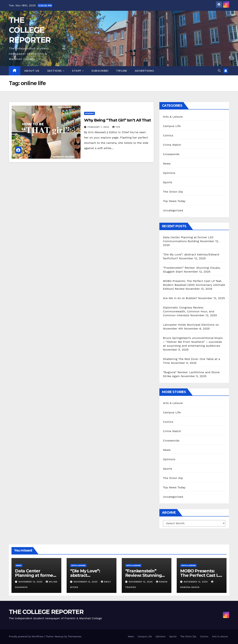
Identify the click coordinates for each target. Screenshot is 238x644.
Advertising (144, 71)
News (167, 164)
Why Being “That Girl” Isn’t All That (117, 120)
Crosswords (171, 154)
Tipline (122, 71)
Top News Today (174, 201)
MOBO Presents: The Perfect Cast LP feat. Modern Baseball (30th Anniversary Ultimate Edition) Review (194, 285)
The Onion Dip (173, 192)
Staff (77, 71)
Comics (168, 135)
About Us (32, 71)
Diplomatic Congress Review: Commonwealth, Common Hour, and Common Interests (189, 311)
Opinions (89, 113)
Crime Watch (172, 145)
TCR (116, 127)
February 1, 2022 (99, 127)
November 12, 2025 (31, 582)
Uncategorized (173, 210)
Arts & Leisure (173, 117)
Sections (55, 71)
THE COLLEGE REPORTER (30, 30)
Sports (168, 182)
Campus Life (172, 126)
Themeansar (74, 636)
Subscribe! (100, 71)
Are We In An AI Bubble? (180, 298)
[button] (219, 71)
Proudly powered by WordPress (27, 636)
